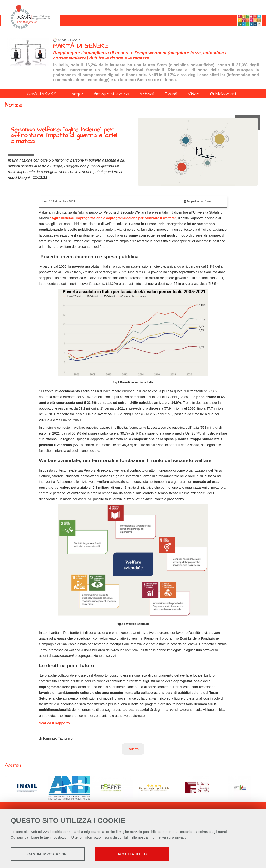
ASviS (62, 40)
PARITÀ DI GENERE (81, 46)
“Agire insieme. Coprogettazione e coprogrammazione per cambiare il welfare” (113, 218)
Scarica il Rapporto (54, 723)
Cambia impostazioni (48, 854)
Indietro (133, 749)
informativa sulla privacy (168, 837)
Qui (13, 837)
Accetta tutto (132, 854)
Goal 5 (76, 40)
